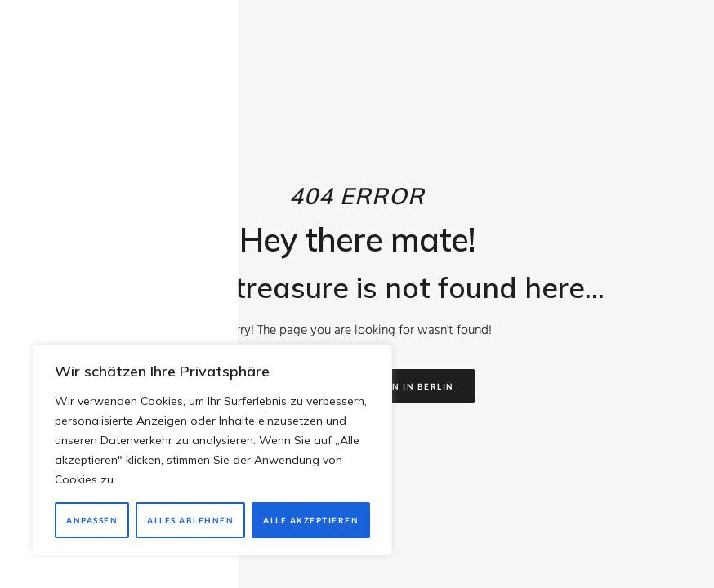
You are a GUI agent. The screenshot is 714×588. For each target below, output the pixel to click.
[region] (212, 450)
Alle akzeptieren (311, 520)
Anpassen (92, 520)
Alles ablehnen (190, 520)
